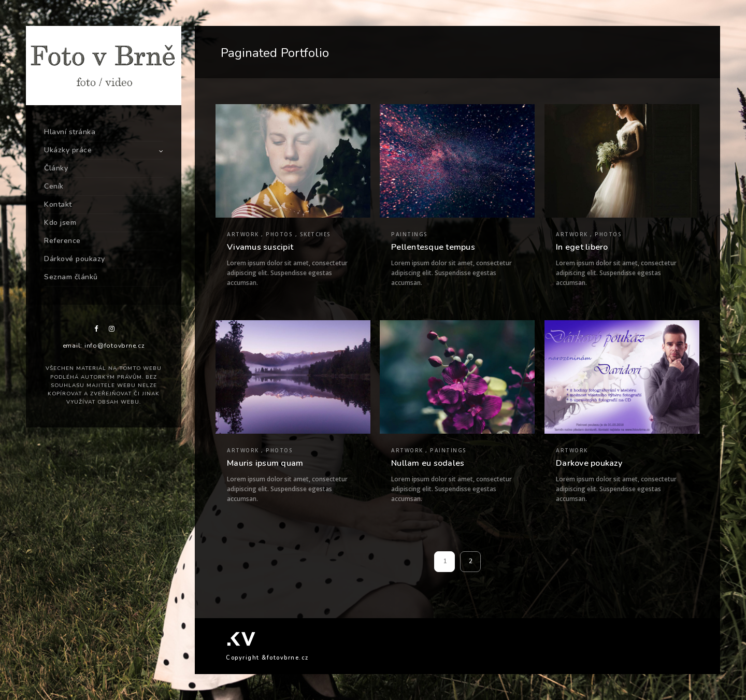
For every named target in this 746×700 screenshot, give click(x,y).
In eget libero (582, 247)
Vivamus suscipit (260, 247)
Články (56, 168)
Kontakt (58, 204)
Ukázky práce (68, 150)
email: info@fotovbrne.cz (104, 346)
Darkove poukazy (589, 463)
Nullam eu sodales (428, 463)
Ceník (54, 186)
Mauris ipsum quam (265, 463)
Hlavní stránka (70, 132)
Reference (62, 241)
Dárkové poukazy (75, 259)
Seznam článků (71, 277)
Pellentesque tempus (433, 247)
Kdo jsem (60, 223)
